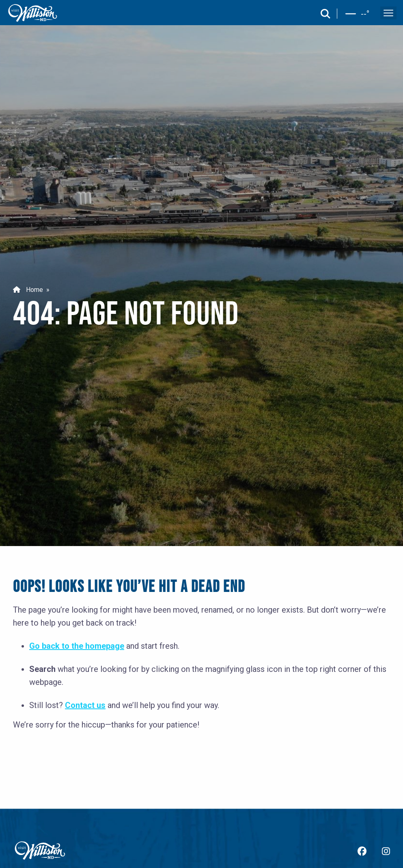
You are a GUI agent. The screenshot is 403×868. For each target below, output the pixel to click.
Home (28, 290)
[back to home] (33, 13)
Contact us (85, 705)
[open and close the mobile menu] (388, 13)
